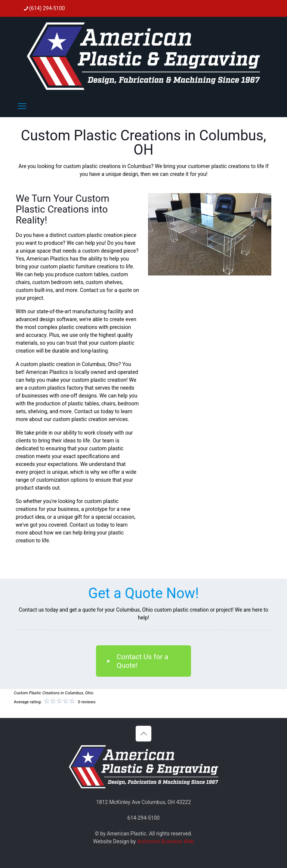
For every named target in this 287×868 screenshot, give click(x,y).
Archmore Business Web (166, 841)
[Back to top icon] (143, 734)
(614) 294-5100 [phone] (47, 8)
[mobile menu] (22, 106)
